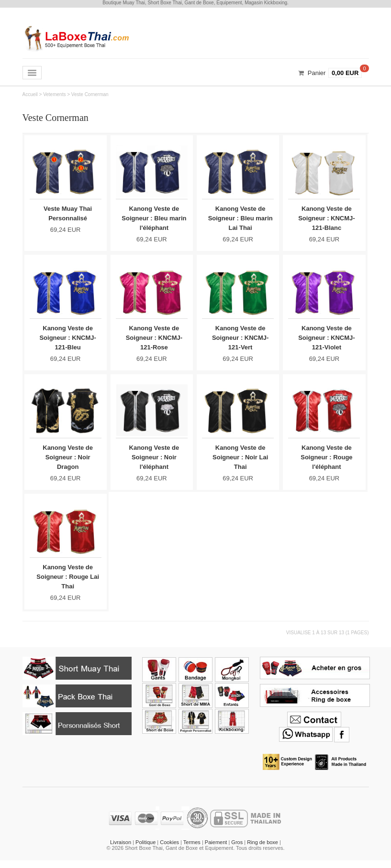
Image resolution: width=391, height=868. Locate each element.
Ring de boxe (263, 850)
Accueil (30, 94)
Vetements (54, 94)
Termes (192, 850)
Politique (145, 850)
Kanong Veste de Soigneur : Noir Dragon (68, 461)
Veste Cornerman (90, 94)
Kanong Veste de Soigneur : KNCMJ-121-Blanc (326, 218)
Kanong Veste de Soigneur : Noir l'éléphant (154, 461)
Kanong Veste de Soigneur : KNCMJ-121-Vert (240, 340)
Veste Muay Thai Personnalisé (68, 213)
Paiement (216, 850)
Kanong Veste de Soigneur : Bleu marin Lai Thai (240, 218)
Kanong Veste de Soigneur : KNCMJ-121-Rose (154, 340)
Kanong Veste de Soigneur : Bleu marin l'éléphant (154, 218)
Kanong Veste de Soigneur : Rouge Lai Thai (68, 582)
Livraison (121, 850)
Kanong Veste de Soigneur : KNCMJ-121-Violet (326, 340)
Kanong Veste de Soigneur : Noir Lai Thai (240, 461)
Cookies (169, 850)
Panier (317, 73)
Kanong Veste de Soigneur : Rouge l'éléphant (326, 461)
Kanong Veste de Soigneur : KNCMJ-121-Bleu (67, 340)
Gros (237, 850)
